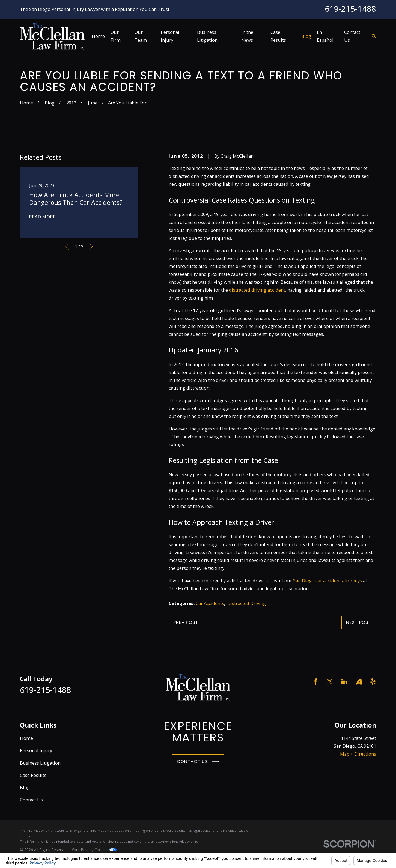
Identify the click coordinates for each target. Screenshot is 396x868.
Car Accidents (210, 603)
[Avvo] (359, 682)
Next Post (359, 622)
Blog (25, 787)
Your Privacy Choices (94, 850)
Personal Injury (36, 750)
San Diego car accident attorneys (327, 581)
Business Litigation (40, 763)
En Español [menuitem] (325, 36)
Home (26, 738)
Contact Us (198, 762)
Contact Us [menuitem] (352, 36)
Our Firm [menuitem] (116, 36)
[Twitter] (330, 682)
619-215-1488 (350, 9)
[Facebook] (316, 682)
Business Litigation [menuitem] (207, 36)
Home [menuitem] (98, 36)
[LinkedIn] (344, 682)
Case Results (33, 775)
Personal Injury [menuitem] (170, 36)
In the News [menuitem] (247, 36)
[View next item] (91, 247)
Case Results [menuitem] (278, 36)
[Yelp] (373, 682)
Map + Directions (358, 754)
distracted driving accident (257, 290)
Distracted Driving (247, 603)
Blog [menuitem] (306, 36)
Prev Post (186, 622)
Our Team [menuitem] (141, 36)
